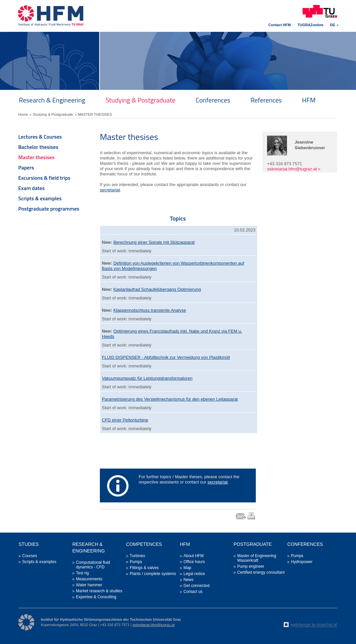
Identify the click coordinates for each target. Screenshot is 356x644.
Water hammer (89, 585)
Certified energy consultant (261, 572)
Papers (26, 167)
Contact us (193, 592)
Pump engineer (251, 566)
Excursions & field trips (44, 178)
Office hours (194, 562)
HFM (309, 100)
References (266, 100)
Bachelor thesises (38, 147)
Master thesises (36, 157)
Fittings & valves (144, 568)
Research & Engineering (52, 100)
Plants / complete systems (153, 574)
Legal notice (194, 574)
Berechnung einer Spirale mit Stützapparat (154, 242)
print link (252, 519)
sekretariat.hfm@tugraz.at (292, 169)
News (188, 580)
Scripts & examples (40, 198)
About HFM (194, 556)
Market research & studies (99, 591)
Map (187, 568)
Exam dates (31, 188)
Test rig (82, 573)
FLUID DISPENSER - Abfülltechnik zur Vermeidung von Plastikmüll (166, 357)
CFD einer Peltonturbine (125, 420)
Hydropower (302, 562)
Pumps (136, 562)
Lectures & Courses (40, 137)
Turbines (137, 556)
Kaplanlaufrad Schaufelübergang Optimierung (157, 289)
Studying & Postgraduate (141, 100)
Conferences (213, 100)
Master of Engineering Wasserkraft (257, 558)
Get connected (196, 586)
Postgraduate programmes (49, 209)
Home (23, 114)
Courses (30, 556)
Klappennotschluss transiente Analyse (150, 310)
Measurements (89, 579)
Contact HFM (280, 25)
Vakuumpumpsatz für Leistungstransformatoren (147, 378)
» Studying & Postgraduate (51, 114)
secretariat (110, 190)
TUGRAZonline (311, 25)
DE (333, 25)
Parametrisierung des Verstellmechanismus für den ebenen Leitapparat (170, 399)
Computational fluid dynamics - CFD (93, 565)
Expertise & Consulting (96, 597)
